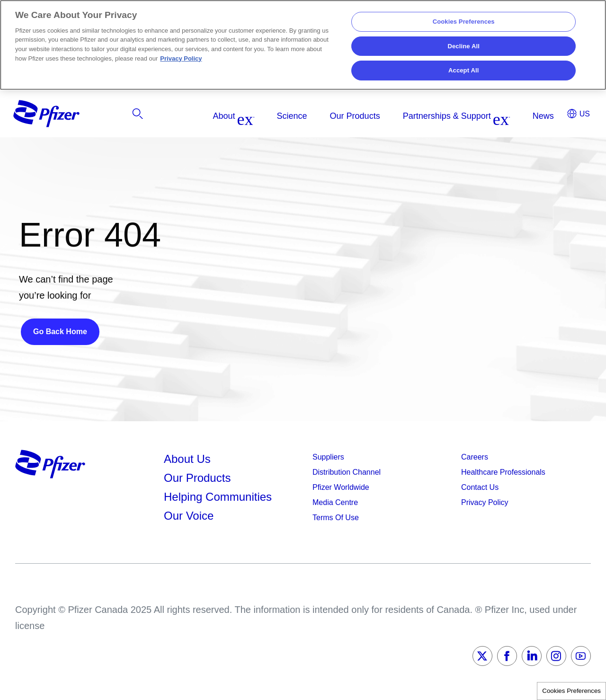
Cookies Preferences (571, 691)
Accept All (463, 70)
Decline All (463, 46)
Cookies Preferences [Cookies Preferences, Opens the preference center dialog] (464, 22)
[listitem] (496, 116)
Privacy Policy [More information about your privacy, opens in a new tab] (181, 58)
